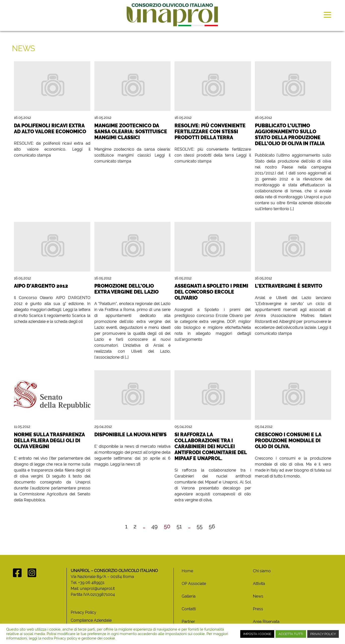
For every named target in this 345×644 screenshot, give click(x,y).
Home (187, 571)
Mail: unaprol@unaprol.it (93, 589)
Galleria (189, 596)
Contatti (189, 609)
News (258, 596)
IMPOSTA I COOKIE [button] (257, 634)
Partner (188, 622)
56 (212, 526)
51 (179, 526)
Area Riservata (266, 622)
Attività (259, 584)
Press (258, 609)
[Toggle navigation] (327, 14)
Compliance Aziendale (91, 620)
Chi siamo (262, 571)
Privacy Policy (84, 612)
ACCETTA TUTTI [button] (291, 634)
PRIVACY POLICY (323, 634)
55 (200, 526)
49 (155, 526)
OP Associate (194, 584)
